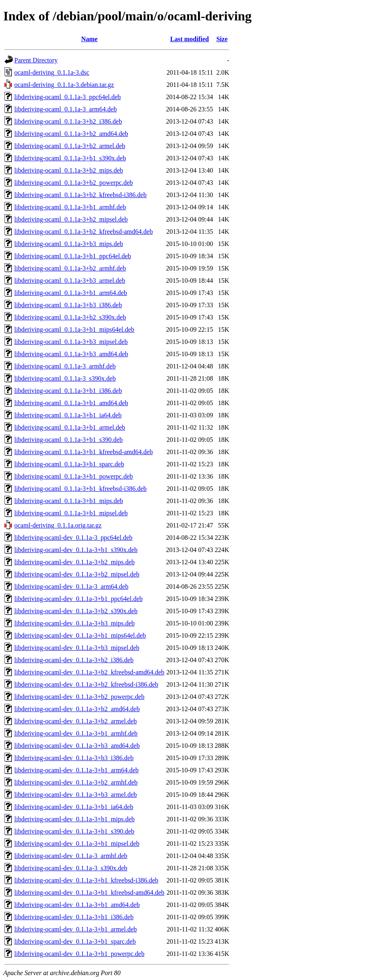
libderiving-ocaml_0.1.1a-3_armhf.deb (65, 366)
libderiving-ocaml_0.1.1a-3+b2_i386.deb (68, 121)
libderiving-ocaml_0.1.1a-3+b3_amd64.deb (71, 354)
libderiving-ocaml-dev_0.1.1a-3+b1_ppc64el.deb (78, 599)
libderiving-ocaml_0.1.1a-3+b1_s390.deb (68, 440)
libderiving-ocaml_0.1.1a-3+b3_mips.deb (69, 244)
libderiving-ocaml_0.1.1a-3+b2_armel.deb (70, 146)
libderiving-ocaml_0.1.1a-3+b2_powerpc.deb (74, 183)
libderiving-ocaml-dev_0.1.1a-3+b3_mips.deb (75, 623)
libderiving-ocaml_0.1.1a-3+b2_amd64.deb (71, 134)
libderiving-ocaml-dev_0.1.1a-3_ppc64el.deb (73, 538)
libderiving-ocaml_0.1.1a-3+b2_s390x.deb (70, 317)
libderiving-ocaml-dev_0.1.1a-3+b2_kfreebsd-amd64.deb (89, 672)
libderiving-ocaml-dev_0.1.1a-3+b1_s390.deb (74, 831)
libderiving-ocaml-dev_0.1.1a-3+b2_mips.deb (75, 562)
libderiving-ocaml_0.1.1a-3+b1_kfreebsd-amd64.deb (84, 452)
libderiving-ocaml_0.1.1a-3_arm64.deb (66, 109)
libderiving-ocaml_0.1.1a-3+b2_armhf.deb (70, 268)
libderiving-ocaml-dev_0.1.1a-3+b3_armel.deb (76, 795)
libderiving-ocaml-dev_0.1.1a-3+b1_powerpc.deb (79, 954)
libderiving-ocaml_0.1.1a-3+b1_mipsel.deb (71, 513)
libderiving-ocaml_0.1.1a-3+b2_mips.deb (69, 170)
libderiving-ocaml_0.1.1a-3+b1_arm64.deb (71, 293)
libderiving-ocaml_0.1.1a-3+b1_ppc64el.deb (73, 256)
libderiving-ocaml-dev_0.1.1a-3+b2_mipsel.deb (77, 574)
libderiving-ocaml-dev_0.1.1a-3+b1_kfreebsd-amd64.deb (89, 892)
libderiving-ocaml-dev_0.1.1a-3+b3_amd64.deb (77, 746)
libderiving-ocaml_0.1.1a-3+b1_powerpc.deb (74, 476)
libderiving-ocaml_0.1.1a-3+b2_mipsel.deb (71, 219)
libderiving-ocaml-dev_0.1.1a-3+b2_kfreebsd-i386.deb (86, 684)
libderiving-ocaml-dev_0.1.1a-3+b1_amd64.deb (77, 905)
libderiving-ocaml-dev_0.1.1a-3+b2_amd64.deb (77, 709)
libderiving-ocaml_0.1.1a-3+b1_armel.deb (70, 427)
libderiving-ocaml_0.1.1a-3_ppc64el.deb (68, 97)
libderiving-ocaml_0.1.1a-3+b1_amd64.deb (71, 403)
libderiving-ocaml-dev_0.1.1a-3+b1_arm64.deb (77, 770)
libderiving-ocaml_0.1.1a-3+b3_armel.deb (70, 280)
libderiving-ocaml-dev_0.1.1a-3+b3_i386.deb (74, 758)
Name (89, 39)
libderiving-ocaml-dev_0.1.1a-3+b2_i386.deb (74, 660)
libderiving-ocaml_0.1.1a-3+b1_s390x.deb (70, 158)
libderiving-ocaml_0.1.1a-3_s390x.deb (65, 378)
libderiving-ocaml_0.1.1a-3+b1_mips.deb (69, 501)
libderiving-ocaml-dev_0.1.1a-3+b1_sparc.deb (75, 941)
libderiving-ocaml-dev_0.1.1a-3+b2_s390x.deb (76, 611)
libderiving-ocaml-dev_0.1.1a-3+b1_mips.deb (75, 819)
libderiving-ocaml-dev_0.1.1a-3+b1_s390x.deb (76, 550)
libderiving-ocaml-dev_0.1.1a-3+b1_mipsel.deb (77, 844)
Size (222, 39)
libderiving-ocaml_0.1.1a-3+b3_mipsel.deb (71, 342)
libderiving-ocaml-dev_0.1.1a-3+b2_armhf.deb (76, 782)
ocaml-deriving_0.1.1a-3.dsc (52, 72)
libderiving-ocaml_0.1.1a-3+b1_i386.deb (68, 391)
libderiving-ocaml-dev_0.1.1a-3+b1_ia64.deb (74, 807)
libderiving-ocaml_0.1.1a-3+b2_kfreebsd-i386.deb (80, 195)
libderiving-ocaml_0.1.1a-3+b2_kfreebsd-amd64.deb (84, 232)
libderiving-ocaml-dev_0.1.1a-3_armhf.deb (71, 856)
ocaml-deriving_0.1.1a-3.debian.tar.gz (64, 85)
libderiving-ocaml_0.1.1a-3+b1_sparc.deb (69, 464)
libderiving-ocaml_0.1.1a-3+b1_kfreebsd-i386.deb (80, 489)
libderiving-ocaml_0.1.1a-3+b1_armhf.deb (70, 207)
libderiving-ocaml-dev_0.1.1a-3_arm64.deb (71, 586)
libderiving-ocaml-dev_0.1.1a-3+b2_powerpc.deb (79, 697)
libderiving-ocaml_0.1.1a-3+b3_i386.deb (68, 305)
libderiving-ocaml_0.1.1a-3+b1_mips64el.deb (74, 329)
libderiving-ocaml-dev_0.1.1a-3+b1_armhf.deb (76, 733)
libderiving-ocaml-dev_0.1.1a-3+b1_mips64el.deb (80, 635)
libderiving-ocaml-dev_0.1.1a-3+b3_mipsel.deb (77, 648)
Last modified (190, 39)
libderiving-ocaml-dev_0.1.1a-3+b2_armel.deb (76, 721)
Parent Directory (36, 60)
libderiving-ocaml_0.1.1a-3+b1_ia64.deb (68, 415)
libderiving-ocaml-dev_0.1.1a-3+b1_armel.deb (76, 929)
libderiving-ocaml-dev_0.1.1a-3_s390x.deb (71, 868)
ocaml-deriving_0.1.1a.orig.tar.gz (58, 525)
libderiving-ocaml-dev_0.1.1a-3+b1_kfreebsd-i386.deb (86, 880)
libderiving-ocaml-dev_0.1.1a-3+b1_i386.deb (74, 917)
